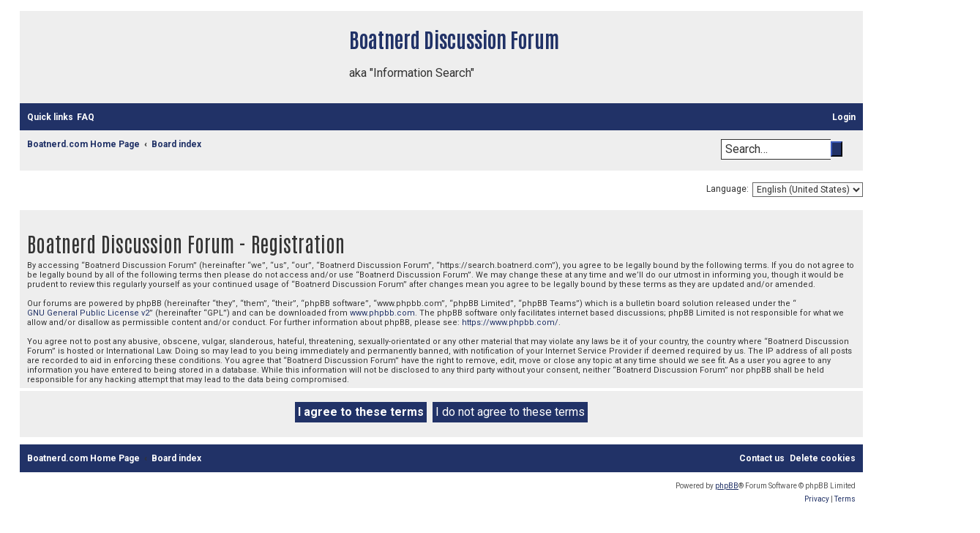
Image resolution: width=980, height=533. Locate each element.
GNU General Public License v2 (88, 313)
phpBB (727, 486)
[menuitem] (86, 118)
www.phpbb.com (382, 313)
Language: (727, 189)
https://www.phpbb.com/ (510, 323)
